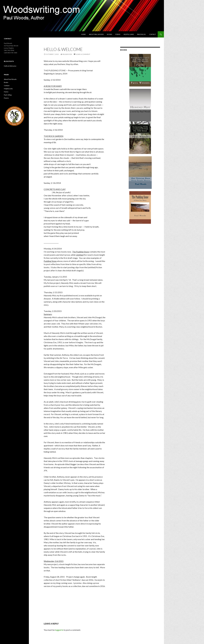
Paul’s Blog (141, 34)
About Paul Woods (96, 34)
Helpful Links (129, 34)
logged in (59, 630)
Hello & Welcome (10, 66)
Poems (118, 34)
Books (109, 34)
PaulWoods (67, 54)
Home (83, 34)
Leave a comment (83, 54)
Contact (153, 34)
